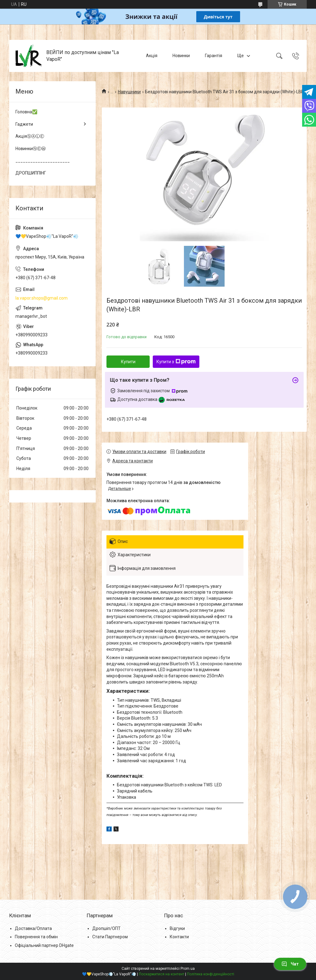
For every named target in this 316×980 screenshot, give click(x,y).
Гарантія (214, 56)
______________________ (43, 161)
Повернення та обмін (36, 937)
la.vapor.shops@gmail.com (42, 298)
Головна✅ (26, 112)
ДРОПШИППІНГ (31, 173)
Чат (290, 964)
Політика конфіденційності (211, 974)
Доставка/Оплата (33, 928)
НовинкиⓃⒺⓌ (31, 149)
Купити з (176, 362)
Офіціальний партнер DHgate (44, 945)
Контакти (179, 937)
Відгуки (177, 928)
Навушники (129, 92)
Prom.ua (188, 969)
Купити (128, 362)
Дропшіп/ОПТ (106, 928)
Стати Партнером (110, 937)
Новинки (181, 56)
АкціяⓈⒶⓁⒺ (30, 136)
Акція (152, 56)
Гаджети (24, 124)
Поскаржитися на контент (162, 974)
